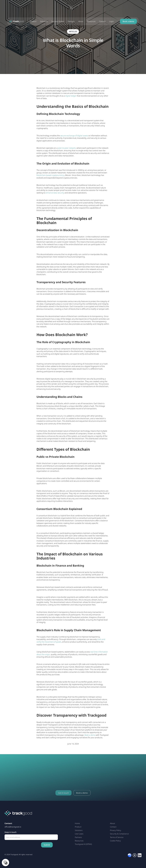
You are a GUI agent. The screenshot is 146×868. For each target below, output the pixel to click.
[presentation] (22, 845)
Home (77, 823)
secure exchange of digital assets (74, 136)
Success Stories (58, 21)
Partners (71, 21)
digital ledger (71, 96)
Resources (91, 21)
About (81, 21)
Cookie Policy (115, 841)
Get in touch (63, 798)
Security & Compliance (119, 834)
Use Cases (79, 834)
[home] (16, 21)
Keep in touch (10, 832)
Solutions (44, 21)
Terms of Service (117, 837)
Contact (102, 21)
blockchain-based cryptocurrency (50, 175)
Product (33, 21)
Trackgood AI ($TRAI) (83, 844)
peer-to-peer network (67, 148)
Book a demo (128, 21)
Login (111, 21)
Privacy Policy (116, 830)
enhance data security (55, 193)
